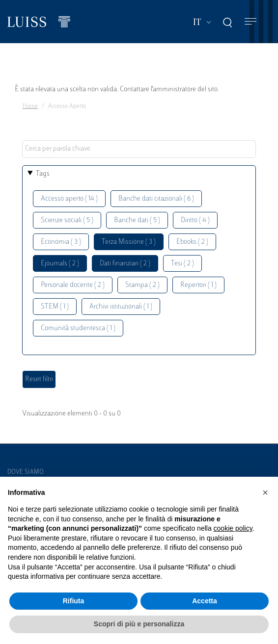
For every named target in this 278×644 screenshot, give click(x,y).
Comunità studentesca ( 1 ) (78, 328)
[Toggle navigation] (250, 22)
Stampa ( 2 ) (142, 285)
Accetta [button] (205, 601)
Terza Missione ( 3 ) (129, 242)
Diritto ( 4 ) (195, 220)
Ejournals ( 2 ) (60, 264)
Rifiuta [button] (74, 601)
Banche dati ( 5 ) (137, 220)
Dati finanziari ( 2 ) (125, 264)
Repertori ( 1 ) (198, 285)
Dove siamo (26, 472)
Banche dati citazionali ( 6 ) (156, 199)
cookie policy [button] (233, 528)
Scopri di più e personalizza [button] (139, 624)
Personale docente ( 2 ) (73, 285)
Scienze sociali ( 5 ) (67, 220)
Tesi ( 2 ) (182, 264)
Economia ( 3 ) (61, 242)
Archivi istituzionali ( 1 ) (121, 307)
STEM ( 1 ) (55, 307)
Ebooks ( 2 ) (192, 242)
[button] (265, 492)
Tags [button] (43, 174)
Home (30, 106)
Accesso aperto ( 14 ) (69, 199)
